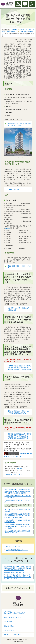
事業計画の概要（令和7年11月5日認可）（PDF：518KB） (19, 125)
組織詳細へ (20, 469)
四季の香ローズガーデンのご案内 (15, 572)
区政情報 (21, 30)
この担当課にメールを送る (13, 475)
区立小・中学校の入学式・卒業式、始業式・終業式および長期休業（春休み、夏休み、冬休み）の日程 (18, 577)
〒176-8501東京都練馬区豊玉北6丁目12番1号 (15, 612)
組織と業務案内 (9, 626)
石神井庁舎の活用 (14, 189)
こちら (8, 228)
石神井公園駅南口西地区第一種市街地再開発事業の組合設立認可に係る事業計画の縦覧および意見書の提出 (19, 368)
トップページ (14, 30)
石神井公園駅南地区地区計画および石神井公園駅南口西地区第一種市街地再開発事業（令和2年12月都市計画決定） (18, 568)
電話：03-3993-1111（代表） (13, 617)
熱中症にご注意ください (14, 547)
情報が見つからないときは (17, 588)
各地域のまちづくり (12, 32)
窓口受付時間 (8, 622)
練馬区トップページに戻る (12, 635)
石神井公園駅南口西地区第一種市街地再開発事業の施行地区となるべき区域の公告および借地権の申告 (19, 436)
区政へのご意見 (9, 630)
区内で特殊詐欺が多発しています (17, 550)
